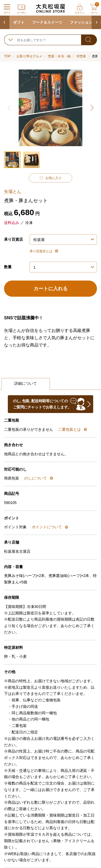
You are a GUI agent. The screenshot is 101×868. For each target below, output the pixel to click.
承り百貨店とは (41, 251)
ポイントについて (47, 527)
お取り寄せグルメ (29, 56)
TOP (7, 56)
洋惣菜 (81, 56)
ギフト (19, 22)
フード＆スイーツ (47, 22)
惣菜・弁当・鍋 (59, 56)
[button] (92, 108)
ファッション (81, 22)
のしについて (36, 478)
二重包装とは (70, 429)
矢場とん (13, 192)
